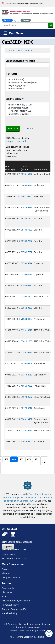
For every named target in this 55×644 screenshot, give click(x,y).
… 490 (44, 461)
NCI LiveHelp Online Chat (14, 558)
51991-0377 (27, 330)
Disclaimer (7, 592)
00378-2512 (27, 375)
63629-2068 (27, 341)
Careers (6, 569)
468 (14, 459)
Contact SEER (8, 554)
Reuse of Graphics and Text (15, 609)
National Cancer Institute (22, 631)
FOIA (4, 596)
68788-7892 (27, 219)
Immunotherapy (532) (28, 114)
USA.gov (41, 631)
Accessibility (8, 588)
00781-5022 (27, 174)
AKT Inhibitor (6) (28, 79)
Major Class (11, 74)
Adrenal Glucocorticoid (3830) (28, 82)
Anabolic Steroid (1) (28, 89)
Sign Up (8, 546)
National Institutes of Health (27, 627)
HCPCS (29, 50)
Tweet (17, 21)
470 (29, 459)
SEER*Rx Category (15, 99)
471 (37, 459)
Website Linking (10, 613)
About (12, 50)
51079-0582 (27, 397)
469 (22, 459)
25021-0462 (27, 196)
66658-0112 (27, 185)
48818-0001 (27, 386)
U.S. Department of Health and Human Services (27, 624)
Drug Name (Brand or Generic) (21, 61)
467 (6, 459)
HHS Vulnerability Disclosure (16, 601)
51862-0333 (27, 308)
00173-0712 (27, 408)
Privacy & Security (10, 605)
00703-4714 (27, 263)
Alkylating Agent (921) (28, 85)
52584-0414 (27, 207)
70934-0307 (27, 319)
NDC (20, 50)
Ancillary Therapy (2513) (28, 105)
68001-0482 (27, 419)
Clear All (29, 128)
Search (12, 128)
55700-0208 (27, 363)
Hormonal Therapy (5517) (28, 111)
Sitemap (6, 573)
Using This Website (11, 577)
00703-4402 (27, 296)
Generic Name (40, 169)
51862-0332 (27, 285)
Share (8, 20)
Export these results (18, 141)
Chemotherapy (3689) (28, 108)
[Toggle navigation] (13, 33)
